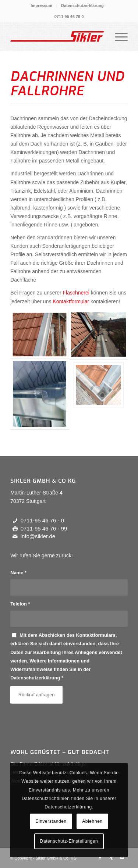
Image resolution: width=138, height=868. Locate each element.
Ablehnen (92, 821)
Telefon (20, 604)
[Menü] (118, 36)
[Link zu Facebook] (100, 858)
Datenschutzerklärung (82, 6)
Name (18, 573)
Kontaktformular (71, 301)
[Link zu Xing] (111, 858)
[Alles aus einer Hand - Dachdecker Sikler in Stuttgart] (57, 36)
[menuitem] (42, 6)
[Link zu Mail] (122, 858)
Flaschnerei (76, 293)
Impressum (41, 6)
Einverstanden (51, 821)
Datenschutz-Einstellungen (69, 841)
